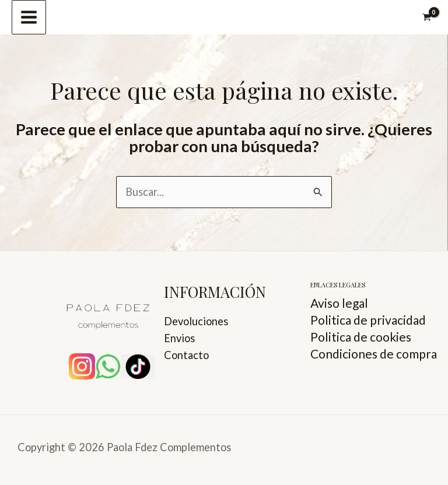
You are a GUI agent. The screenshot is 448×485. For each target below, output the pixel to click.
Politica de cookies (361, 337)
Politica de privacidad (368, 320)
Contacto (186, 355)
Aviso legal (339, 303)
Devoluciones (196, 321)
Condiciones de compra (374, 354)
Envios (179, 338)
